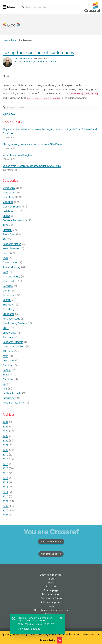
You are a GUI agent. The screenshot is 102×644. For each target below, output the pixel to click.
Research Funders (13, 342)
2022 (5, 441)
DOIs (19, 61)
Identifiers (28, 61)
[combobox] (51, 7)
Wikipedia (8, 351)
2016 (5, 468)
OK (60, 640)
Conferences (41, 61)
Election (7, 365)
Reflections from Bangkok (17, 155)
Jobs (51, 606)
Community (9, 188)
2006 (6, 515)
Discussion (9, 398)
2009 (6, 501)
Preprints (8, 337)
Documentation (51, 594)
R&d (5, 239)
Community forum (51, 598)
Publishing (8, 309)
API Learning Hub (51, 602)
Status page (51, 590)
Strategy (8, 305)
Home (5, 40)
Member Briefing (12, 207)
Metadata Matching (14, 346)
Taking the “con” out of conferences (38, 53)
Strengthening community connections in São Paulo (32, 144)
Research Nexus (12, 244)
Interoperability (11, 277)
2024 (5, 431)
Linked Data (9, 333)
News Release (11, 248)
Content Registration (15, 220)
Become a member (51, 575)
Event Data (9, 234)
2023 (5, 436)
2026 (5, 422)
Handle (7, 370)
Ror (5, 384)
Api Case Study (11, 319)
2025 (5, 427)
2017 (5, 464)
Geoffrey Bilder (22, 58)
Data (5, 272)
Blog (13, 40)
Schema (7, 375)
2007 (6, 510)
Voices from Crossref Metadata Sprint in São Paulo (32, 166)
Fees (51, 583)
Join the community (51, 542)
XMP (5, 356)
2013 (5, 482)
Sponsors (51, 586)
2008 (6, 506)
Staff (6, 328)
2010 (5, 496)
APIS (5, 225)
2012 (5, 487)
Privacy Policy (48, 640)
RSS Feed (9, 114)
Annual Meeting (11, 267)
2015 (5, 473)
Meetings (8, 202)
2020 (5, 450)
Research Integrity (13, 403)
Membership (10, 281)
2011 (5, 492)
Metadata (8, 193)
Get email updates (51, 554)
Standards (8, 314)
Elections (8, 379)
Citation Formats (12, 393)
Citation (7, 230)
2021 (5, 445)
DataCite (53, 61)
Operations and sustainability (51, 610)
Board (6, 253)
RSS (5, 389)
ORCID (6, 291)
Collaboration (10, 211)
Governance (10, 262)
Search (7, 300)
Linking (6, 216)
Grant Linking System (15, 323)
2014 (5, 478)
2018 (5, 459)
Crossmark (8, 360)
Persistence (9, 295)
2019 (5, 455)
